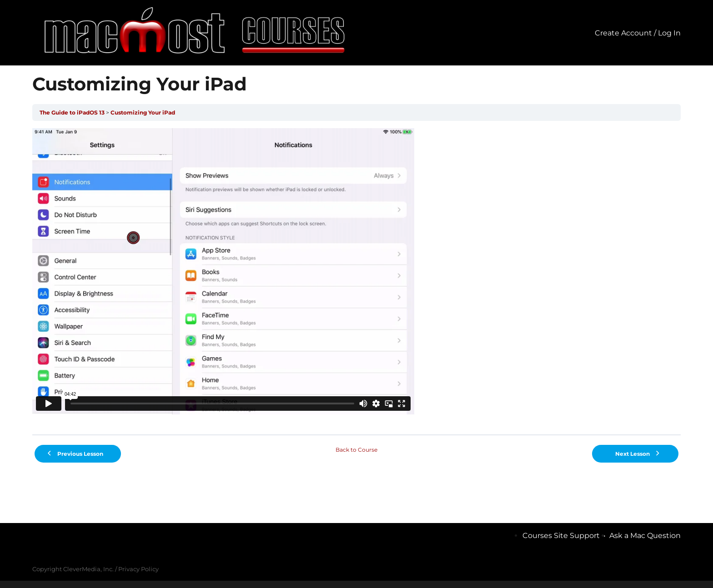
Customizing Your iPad (143, 112)
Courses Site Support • (566, 536)
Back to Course (356, 450)
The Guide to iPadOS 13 (72, 112)
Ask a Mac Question (645, 536)
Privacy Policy (138, 569)
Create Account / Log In (638, 33)
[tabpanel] (356, 278)
